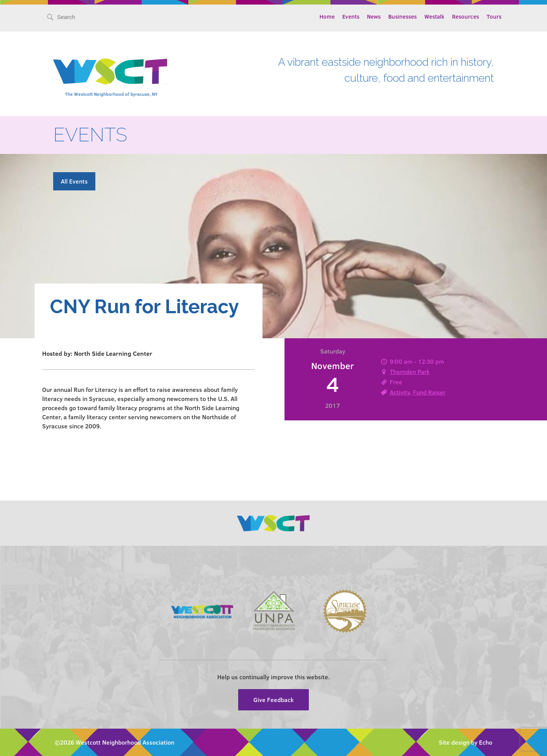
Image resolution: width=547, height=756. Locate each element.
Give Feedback (273, 700)
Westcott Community (110, 71)
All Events (74, 181)
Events (351, 16)
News (374, 16)
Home (327, 16)
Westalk (434, 16)
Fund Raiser (429, 392)
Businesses (402, 16)
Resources (466, 16)
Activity (400, 392)
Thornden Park (410, 372)
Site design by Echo (466, 742)
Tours (494, 16)
